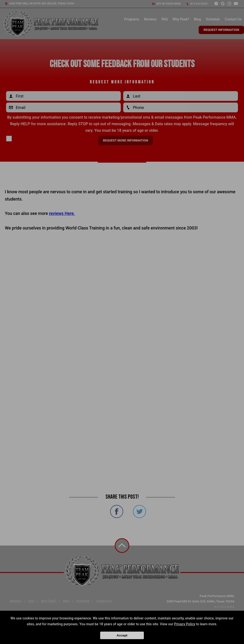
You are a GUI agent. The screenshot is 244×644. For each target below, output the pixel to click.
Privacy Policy (185, 624)
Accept (122, 635)
